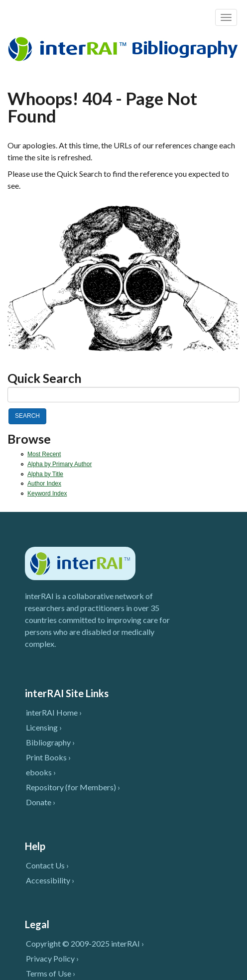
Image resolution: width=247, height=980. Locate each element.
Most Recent (44, 454)
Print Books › (48, 757)
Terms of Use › (51, 973)
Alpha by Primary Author (60, 464)
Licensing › (44, 727)
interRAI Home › (54, 712)
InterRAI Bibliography (125, 49)
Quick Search (45, 378)
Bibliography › (50, 742)
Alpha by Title (45, 474)
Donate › (41, 802)
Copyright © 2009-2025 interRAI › (85, 943)
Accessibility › (50, 880)
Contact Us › (47, 865)
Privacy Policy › (52, 958)
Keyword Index (47, 493)
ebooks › (41, 772)
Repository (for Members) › (73, 787)
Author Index (44, 484)
